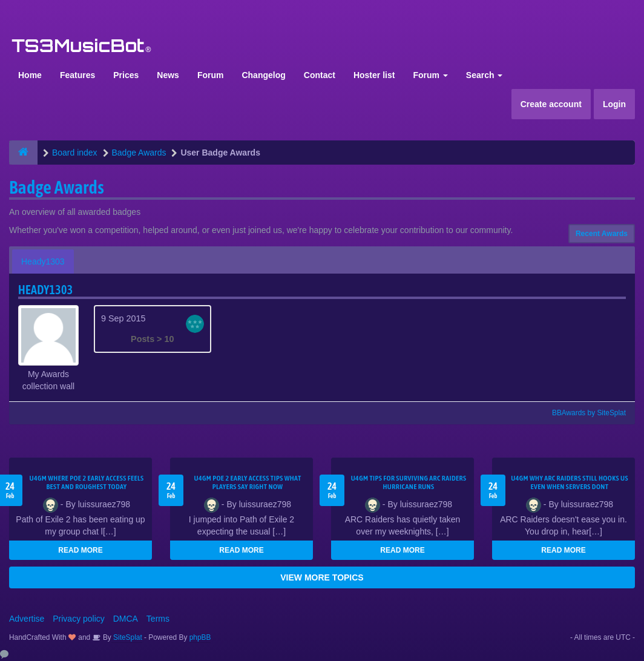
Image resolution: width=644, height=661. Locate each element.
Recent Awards (602, 234)
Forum (211, 75)
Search (485, 75)
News (168, 75)
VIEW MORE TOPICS (322, 577)
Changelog (263, 75)
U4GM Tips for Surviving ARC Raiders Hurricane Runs (409, 482)
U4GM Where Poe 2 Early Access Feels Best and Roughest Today (86, 482)
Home (30, 75)
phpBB (200, 637)
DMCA (126, 619)
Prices (126, 75)
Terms (158, 619)
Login (614, 104)
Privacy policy (79, 619)
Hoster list (374, 75)
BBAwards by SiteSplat (583, 413)
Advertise (27, 619)
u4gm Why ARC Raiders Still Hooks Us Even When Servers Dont (570, 482)
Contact (320, 75)
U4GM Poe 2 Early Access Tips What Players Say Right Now (247, 482)
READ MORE (80, 550)
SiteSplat (127, 637)
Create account (551, 104)
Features (77, 75)
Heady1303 (43, 261)
